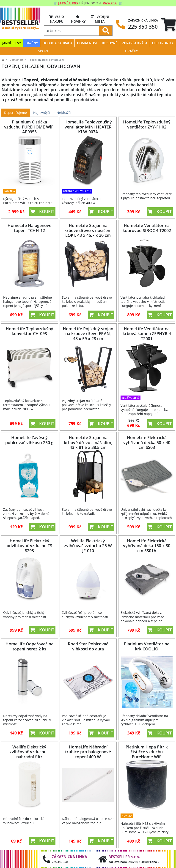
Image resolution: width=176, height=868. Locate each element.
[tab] (169, 24)
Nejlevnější (42, 113)
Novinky (78, 19)
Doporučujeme (15, 113)
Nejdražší (64, 113)
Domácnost (16, 60)
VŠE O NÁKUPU (56, 19)
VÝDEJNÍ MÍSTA (100, 19)
